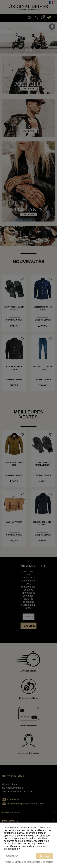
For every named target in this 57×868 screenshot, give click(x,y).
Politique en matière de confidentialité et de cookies (29, 862)
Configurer (12, 856)
